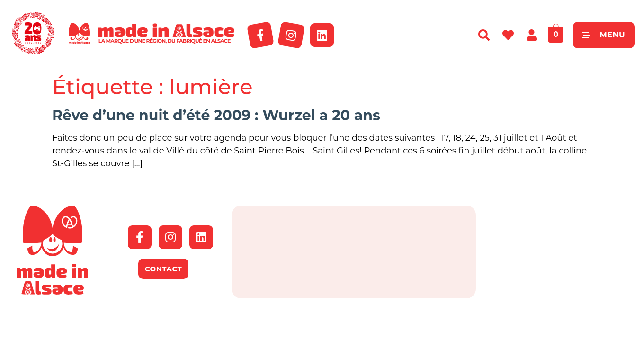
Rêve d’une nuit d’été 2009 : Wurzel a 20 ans (216, 115)
